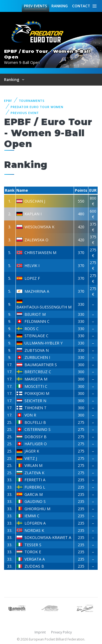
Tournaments (32, 101)
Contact (81, 6)
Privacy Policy (61, 632)
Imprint (40, 632)
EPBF (8, 101)
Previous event (25, 113)
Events (35, 6)
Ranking (60, 6)
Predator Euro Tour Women (37, 107)
